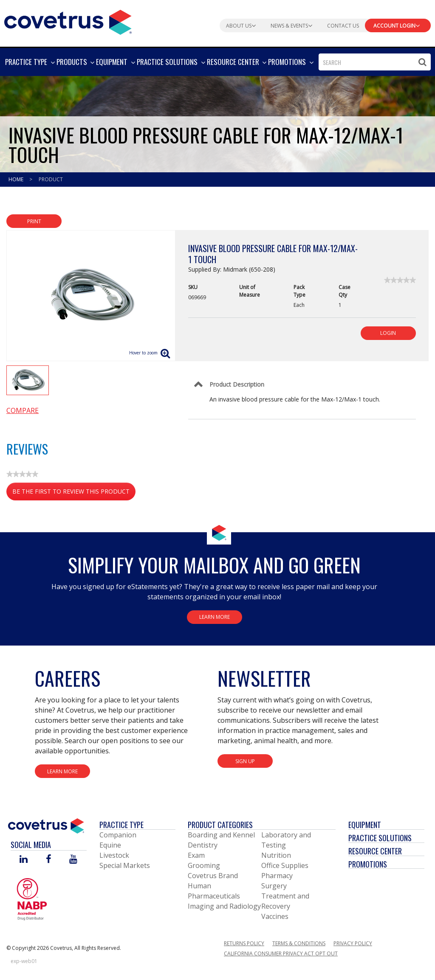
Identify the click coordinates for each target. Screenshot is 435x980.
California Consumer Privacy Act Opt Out (281, 953)
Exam (196, 855)
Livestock (114, 855)
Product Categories (220, 825)
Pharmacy (277, 876)
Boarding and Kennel (221, 835)
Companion (118, 835)
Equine (110, 845)
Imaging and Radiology (224, 906)
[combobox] (375, 62)
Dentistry (203, 845)
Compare (23, 410)
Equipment (365, 825)
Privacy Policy (353, 943)
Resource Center (375, 851)
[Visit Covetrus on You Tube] (73, 860)
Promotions (368, 864)
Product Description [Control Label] (237, 384)
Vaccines (275, 916)
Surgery (274, 886)
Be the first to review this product (74, 493)
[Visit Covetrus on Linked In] (24, 860)
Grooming (204, 865)
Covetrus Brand (213, 876)
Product (51, 179)
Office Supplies (285, 865)
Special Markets (125, 865)
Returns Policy (244, 943)
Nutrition (276, 855)
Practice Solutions (380, 838)
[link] (400, 280)
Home (17, 179)
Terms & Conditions (299, 943)
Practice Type (121, 825)
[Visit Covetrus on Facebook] (48, 860)
